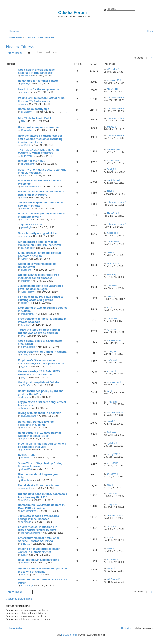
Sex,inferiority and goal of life (37, 233)
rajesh (24, 303)
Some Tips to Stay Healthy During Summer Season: (40, 465)
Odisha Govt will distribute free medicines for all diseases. (38, 276)
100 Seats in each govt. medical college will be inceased (39, 517)
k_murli (25, 366)
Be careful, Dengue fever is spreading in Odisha (36, 423)
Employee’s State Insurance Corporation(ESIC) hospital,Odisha (41, 362)
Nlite (23, 121)
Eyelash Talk (26, 455)
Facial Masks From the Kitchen (38, 485)
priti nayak (26, 83)
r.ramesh (111, 494)
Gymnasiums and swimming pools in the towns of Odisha (42, 570)
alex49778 (26, 469)
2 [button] (151, 58)
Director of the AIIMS (32, 161)
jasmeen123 (113, 80)
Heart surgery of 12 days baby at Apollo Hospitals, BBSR (39, 434)
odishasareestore (116, 98)
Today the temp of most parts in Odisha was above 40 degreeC (39, 331)
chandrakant (28, 164)
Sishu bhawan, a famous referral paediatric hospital (39, 254)
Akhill (24, 198)
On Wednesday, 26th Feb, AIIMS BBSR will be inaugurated (39, 373)
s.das (24, 555)
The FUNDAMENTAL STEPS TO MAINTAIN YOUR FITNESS (39, 151)
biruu (24, 574)
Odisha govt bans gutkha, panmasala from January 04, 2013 (43, 495)
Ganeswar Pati (29, 511)
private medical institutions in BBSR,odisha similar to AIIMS (38, 528)
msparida (26, 236)
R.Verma (111, 360)
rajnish (110, 421)
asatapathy (27, 112)
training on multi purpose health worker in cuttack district (39, 550)
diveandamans (29, 416)
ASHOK (111, 527)
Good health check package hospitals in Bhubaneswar (36, 71)
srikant (110, 538)
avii (109, 307)
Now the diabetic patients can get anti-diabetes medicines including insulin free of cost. (40, 139)
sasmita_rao (27, 248)
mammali (26, 92)
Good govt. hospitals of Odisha (39, 382)
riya (23, 336)
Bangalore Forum (69, 635)
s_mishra (111, 329)
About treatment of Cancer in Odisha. (43, 352)
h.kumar (25, 325)
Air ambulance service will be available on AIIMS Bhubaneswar (40, 243)
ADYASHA (27, 220)
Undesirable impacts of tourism (39, 127)
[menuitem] (151, 31)
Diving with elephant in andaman (40, 413)
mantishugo (113, 150)
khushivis (26, 480)
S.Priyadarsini (28, 347)
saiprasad (26, 522)
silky (109, 485)
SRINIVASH (27, 156)
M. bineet (26, 563)
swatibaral (26, 270)
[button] (155, 58)
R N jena (111, 505)
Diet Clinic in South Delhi (34, 118)
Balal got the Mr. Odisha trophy (38, 560)
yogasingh (26, 227)
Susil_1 (25, 176)
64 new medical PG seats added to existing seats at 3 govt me (41, 298)
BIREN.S (26, 544)
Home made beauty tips (34, 109)
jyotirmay (26, 281)
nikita (24, 104)
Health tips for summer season (38, 81)
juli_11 (24, 377)
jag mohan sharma (31, 533)
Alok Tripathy (28, 292)
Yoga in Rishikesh (30, 224)
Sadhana (111, 432)
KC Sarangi (27, 585)
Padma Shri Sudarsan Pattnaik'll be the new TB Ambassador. (41, 100)
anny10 (111, 127)
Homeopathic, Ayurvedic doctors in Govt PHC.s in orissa (41, 506)
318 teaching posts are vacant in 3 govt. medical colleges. (40, 287)
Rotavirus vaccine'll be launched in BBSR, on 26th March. (41, 193)
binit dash (112, 285)
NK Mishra (26, 76)
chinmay (25, 397)
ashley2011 (27, 457)
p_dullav (25, 450)
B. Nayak (26, 355)
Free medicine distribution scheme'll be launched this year (42, 445)
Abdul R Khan (114, 516)
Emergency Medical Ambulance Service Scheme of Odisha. (39, 539)
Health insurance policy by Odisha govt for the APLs (41, 393)
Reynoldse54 (28, 130)
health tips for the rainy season (38, 89)
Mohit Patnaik (28, 314)
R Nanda (111, 402)
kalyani (25, 408)
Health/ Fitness (20, 47)
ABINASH (112, 89)
